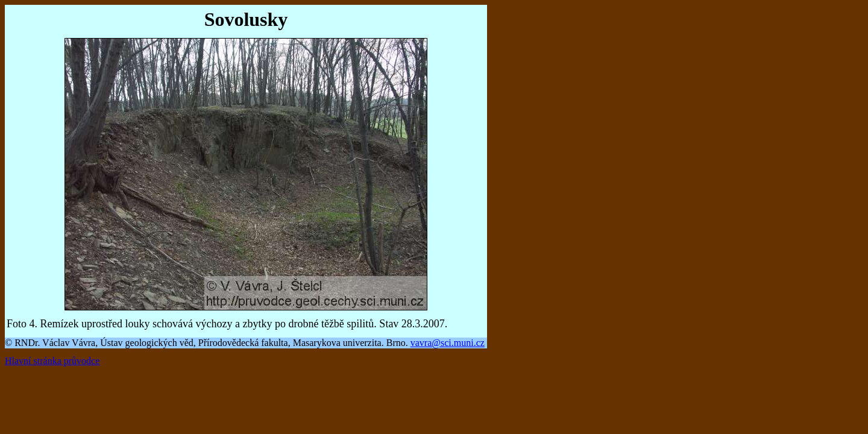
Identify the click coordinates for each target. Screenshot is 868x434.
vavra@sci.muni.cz (448, 343)
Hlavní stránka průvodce (52, 361)
